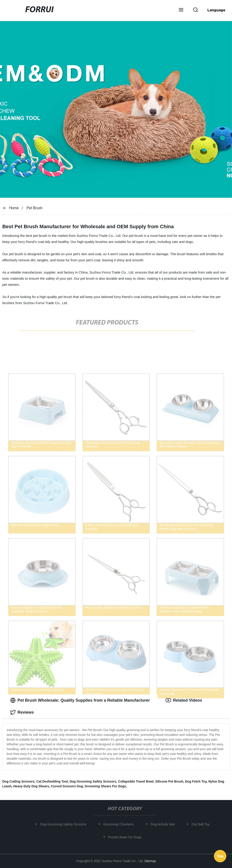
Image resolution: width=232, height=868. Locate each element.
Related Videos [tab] (184, 700)
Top (220, 856)
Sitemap (150, 861)
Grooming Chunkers (120, 824)
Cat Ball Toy (202, 824)
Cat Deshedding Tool (52, 781)
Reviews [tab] (22, 712)
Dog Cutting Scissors (18, 781)
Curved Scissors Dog (67, 786)
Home (14, 208)
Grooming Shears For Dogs (105, 786)
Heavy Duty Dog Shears (31, 786)
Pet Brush (34, 208)
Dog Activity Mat (164, 824)
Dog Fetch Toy (196, 781)
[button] (181, 10)
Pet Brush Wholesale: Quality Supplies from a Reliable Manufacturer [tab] (80, 700)
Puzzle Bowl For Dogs (126, 837)
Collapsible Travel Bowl (136, 781)
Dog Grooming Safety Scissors (93, 781)
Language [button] (216, 10)
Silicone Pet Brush (169, 781)
